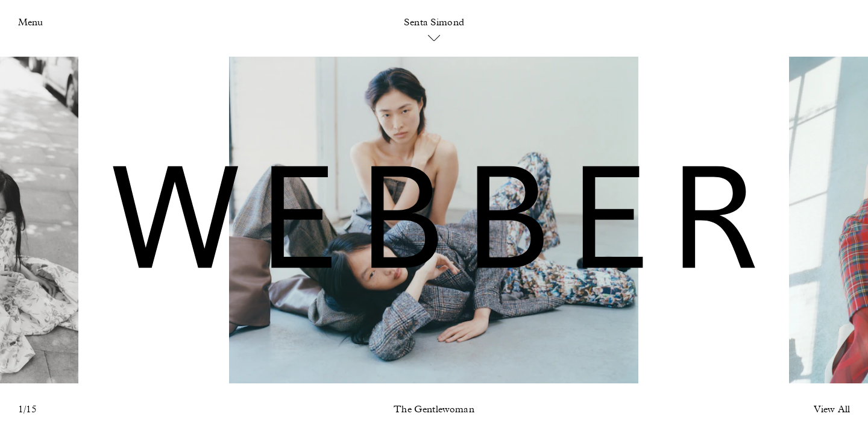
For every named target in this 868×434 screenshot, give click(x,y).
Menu (30, 23)
